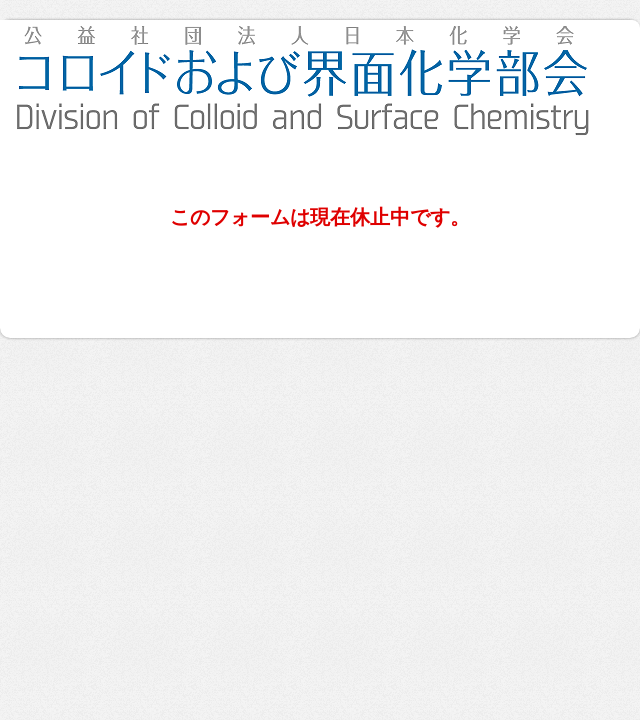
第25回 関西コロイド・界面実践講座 (320, 80)
